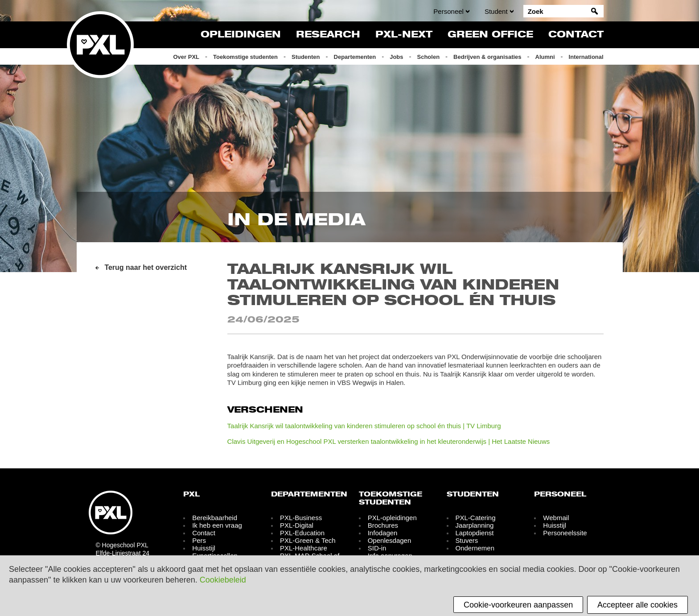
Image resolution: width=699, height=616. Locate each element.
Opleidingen (241, 35)
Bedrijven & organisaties (487, 57)
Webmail (556, 518)
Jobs (396, 57)
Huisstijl (204, 548)
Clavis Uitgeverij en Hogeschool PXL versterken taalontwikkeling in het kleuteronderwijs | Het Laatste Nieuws (389, 441)
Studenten (306, 57)
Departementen (355, 57)
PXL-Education (302, 533)
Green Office (490, 35)
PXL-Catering (475, 518)
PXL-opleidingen (392, 518)
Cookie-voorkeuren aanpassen (518, 605)
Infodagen (383, 533)
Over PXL (186, 57)
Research (328, 35)
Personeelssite (565, 533)
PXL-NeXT (404, 35)
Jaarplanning (474, 525)
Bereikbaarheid (215, 518)
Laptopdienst (474, 533)
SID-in (377, 548)
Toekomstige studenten (245, 57)
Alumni (545, 57)
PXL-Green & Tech (308, 540)
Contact (576, 35)
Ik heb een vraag (217, 525)
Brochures (383, 525)
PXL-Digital (297, 525)
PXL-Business (301, 518)
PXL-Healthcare (304, 548)
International (586, 57)
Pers (199, 540)
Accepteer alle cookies (637, 605)
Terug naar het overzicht (146, 267)
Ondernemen (475, 548)
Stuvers (467, 540)
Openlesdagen (390, 540)
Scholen (429, 57)
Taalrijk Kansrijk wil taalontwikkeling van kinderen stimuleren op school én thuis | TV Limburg (364, 426)
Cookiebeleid (223, 580)
